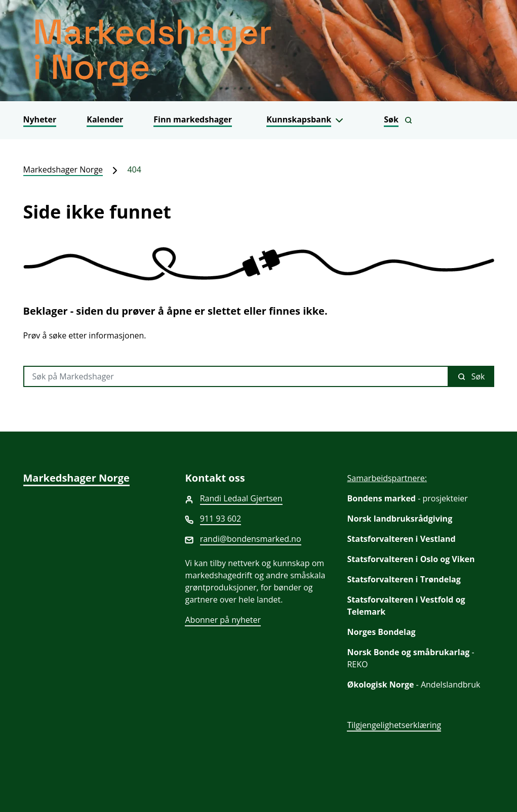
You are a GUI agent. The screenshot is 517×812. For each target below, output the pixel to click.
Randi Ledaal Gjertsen (241, 498)
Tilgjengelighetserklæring (394, 725)
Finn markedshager (193, 119)
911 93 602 (221, 519)
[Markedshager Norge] (259, 51)
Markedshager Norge (63, 169)
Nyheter (40, 119)
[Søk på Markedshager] (236, 376)
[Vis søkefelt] (398, 120)
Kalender (105, 119)
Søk (471, 376)
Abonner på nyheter (223, 620)
